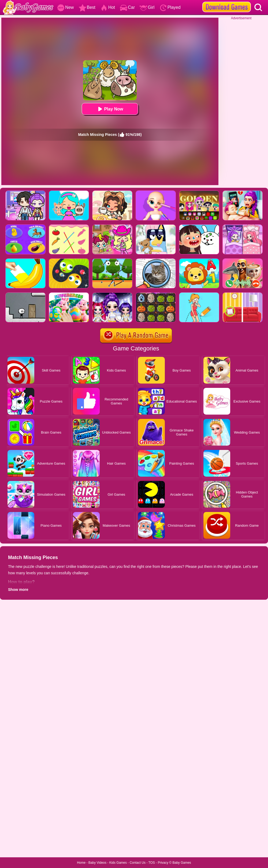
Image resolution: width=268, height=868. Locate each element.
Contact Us (138, 863)
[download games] (227, 2)
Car (127, 7)
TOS (152, 863)
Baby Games (182, 863)
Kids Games (118, 863)
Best (87, 7)
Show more (18, 590)
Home (81, 863)
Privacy (163, 863)
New (65, 7)
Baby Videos (97, 863)
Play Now (110, 109)
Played (170, 7)
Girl (147, 7)
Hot (108, 7)
